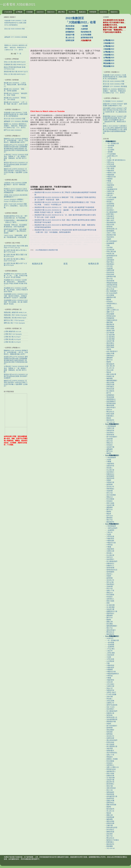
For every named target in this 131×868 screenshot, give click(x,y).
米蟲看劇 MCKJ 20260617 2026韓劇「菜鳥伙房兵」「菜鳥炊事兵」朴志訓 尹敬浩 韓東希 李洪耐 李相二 (15, 283)
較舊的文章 (94, 264)
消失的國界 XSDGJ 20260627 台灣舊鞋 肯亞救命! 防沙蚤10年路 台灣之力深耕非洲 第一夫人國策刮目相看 (115, 111)
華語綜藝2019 (109, 63)
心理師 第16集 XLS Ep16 (12, 339)
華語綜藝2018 (109, 66)
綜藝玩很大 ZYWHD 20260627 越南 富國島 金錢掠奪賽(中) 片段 (115, 105)
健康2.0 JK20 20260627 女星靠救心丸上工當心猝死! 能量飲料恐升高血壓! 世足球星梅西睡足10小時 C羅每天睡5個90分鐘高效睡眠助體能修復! (115, 130)
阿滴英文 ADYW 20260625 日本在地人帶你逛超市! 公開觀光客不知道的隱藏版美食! (16, 191)
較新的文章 (37, 264)
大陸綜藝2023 (109, 43)
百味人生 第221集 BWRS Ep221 (15, 74)
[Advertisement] (48, 30)
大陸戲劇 (29, 12)
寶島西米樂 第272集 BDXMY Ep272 (16, 72)
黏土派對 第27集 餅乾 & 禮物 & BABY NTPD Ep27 (14, 260)
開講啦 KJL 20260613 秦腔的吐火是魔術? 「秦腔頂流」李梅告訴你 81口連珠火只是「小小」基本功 (15, 126)
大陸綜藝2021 (109, 55)
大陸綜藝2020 (109, 60)
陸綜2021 (114, 12)
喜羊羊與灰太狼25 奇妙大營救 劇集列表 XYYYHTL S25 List (16, 247)
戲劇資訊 (82, 12)
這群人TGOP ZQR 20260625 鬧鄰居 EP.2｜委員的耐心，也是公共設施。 (16, 206)
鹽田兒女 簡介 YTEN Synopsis (14, 320)
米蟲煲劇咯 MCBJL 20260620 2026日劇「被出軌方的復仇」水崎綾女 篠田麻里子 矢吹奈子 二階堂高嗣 (16, 296)
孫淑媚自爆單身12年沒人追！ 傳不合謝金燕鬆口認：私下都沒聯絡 (16, 217)
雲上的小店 (70, 38)
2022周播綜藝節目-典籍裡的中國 (47, 250)
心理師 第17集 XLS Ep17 (12, 337)
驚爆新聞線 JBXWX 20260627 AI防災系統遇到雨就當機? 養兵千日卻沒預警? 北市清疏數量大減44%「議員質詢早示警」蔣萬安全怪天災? (115, 120)
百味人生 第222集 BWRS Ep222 (15, 62)
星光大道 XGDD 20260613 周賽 (114, 84)
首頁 (65, 264)
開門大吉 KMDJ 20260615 (13, 130)
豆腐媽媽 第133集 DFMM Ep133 (15, 65)
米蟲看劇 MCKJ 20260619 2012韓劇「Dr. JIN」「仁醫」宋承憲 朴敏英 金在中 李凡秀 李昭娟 (16, 276)
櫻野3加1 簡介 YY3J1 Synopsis (14, 323)
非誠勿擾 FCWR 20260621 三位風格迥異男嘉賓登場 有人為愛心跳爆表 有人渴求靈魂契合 (16, 114)
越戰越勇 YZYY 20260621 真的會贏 (16, 121)
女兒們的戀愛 (86, 35)
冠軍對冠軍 (70, 40)
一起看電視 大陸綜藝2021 (18, 4)
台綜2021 (103, 12)
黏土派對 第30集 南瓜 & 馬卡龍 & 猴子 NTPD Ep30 (15, 251)
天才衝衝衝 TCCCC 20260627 (113, 101)
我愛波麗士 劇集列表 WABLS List (15, 312)
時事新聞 (93, 12)
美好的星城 (70, 26)
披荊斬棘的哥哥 (87, 38)
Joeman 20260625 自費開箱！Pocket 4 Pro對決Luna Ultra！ (14, 200)
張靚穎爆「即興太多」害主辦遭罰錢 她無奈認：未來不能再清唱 (15, 226)
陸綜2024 (51, 12)
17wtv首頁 (8, 12)
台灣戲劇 (19, 12)
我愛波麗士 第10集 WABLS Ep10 (15, 318)
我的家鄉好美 (86, 32)
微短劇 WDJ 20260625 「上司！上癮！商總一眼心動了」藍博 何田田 (16, 103)
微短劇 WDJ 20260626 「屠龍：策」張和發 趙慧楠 (15, 90)
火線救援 (84, 29)
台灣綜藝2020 (109, 58)
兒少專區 (72, 12)
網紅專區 (61, 12)
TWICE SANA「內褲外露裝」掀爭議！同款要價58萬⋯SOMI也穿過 (15, 236)
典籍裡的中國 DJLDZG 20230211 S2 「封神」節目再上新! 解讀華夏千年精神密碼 (64, 207)
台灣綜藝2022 (109, 46)
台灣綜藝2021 (109, 52)
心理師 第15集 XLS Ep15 (12, 342)
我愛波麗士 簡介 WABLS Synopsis (15, 315)
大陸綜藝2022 (109, 49)
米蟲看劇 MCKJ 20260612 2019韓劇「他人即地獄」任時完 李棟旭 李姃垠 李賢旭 (16, 290)
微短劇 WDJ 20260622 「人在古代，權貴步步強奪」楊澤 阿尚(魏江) (15, 85)
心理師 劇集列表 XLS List (12, 331)
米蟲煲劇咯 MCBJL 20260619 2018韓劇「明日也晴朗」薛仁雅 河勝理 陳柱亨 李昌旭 (16, 302)
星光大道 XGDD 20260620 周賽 (15, 119)
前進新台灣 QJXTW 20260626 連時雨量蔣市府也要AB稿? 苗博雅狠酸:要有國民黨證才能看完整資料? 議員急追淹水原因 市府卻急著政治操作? (16, 148)
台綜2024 (40, 12)
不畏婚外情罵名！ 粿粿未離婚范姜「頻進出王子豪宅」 (16, 221)
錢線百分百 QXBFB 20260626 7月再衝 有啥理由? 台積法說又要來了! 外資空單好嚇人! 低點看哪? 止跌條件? (16, 172)
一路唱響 (84, 26)
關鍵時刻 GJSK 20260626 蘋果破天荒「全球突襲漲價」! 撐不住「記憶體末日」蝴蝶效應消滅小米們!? (16, 141)
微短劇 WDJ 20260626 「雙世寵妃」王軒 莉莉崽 (15, 99)
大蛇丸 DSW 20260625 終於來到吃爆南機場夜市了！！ (16, 196)
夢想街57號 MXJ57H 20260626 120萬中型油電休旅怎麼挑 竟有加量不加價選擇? (16, 164)
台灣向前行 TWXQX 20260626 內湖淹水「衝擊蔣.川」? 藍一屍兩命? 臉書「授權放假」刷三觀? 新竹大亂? (16, 157)
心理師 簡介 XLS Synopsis (13, 334)
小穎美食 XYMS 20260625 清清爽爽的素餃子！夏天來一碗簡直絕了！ (15, 185)
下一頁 (19, 54)
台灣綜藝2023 (109, 40)
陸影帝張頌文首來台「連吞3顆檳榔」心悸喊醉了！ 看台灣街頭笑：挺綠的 (16, 231)
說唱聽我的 (70, 32)
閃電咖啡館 (70, 29)
